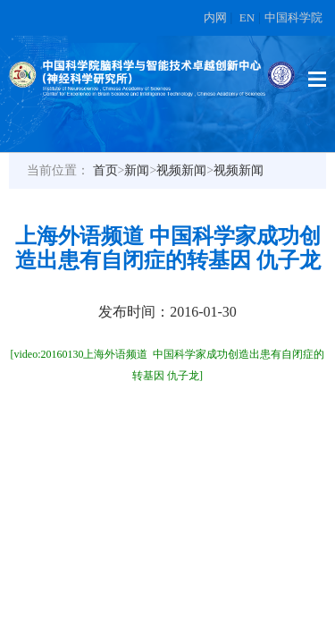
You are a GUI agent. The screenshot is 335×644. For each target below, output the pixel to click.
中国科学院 (293, 17)
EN (247, 17)
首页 (105, 170)
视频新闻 (181, 170)
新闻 (137, 170)
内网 (215, 17)
